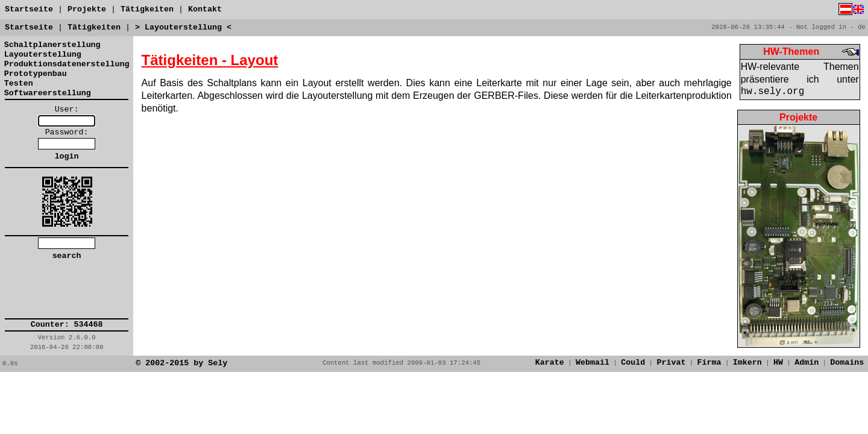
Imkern (747, 363)
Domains (847, 363)
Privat (671, 363)
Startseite (29, 9)
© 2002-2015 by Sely (181, 363)
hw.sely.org (773, 92)
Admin (807, 363)
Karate (550, 363)
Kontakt (205, 9)
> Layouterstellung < (183, 27)
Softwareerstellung (48, 93)
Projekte (87, 9)
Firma (709, 363)
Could (633, 363)
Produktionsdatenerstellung (67, 64)
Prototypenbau (36, 74)
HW (778, 363)
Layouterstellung (43, 55)
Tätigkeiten (147, 9)
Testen (19, 83)
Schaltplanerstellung (52, 45)
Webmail (593, 363)
